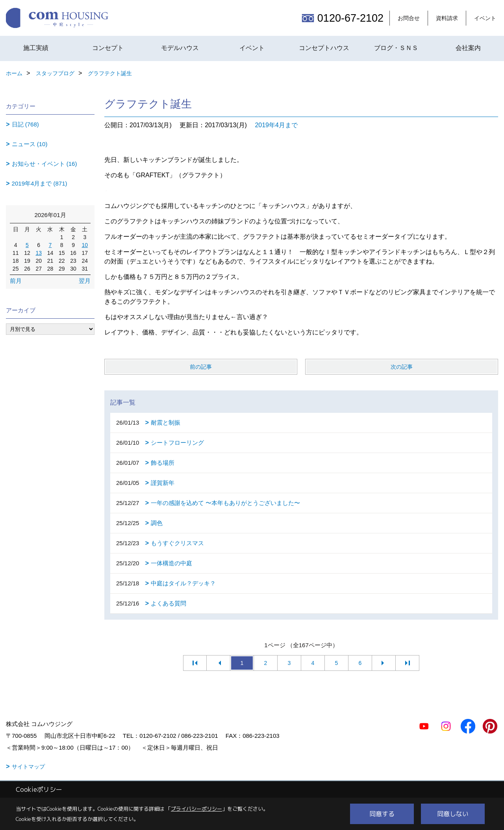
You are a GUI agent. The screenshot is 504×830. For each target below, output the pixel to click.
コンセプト (108, 48)
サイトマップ (28, 767)
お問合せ (409, 18)
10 (85, 245)
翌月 (85, 281)
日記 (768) (25, 124)
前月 (16, 281)
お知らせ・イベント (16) (44, 164)
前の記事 (201, 367)
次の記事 (402, 367)
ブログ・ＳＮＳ (396, 48)
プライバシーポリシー (196, 809)
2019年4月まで (276, 125)
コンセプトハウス (324, 48)
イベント (485, 18)
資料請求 (447, 18)
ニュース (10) (30, 144)
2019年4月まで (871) (40, 183)
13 (39, 253)
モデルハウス (180, 48)
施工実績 (36, 48)
